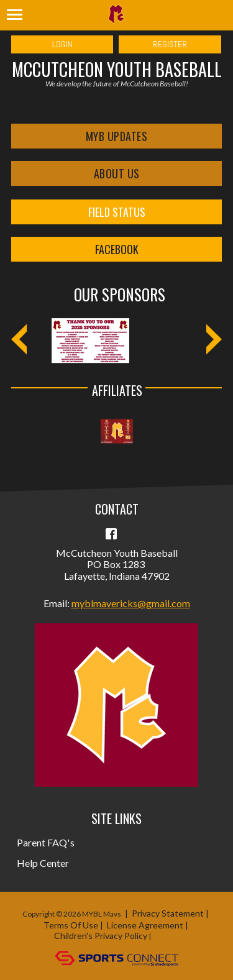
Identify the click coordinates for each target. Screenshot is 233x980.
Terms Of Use (71, 925)
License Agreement (145, 925)
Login (62, 44)
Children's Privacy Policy (101, 936)
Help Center (43, 863)
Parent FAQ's (46, 842)
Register (170, 44)
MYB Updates (117, 136)
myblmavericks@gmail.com (131, 603)
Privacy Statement (168, 913)
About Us (117, 173)
